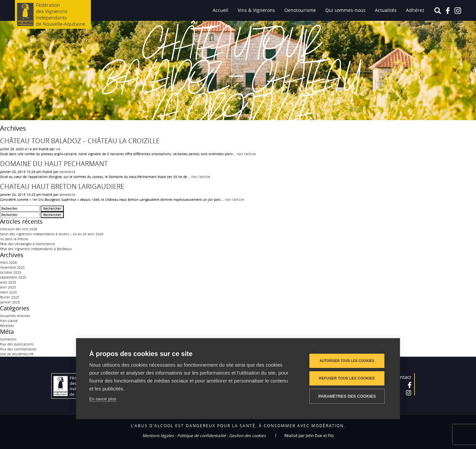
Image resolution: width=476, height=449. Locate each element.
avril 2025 (8, 287)
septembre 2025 (13, 277)
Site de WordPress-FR (17, 354)
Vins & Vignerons (256, 10)
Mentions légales (158, 435)
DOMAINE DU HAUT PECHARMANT (54, 164)
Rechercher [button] (52, 209)
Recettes (7, 326)
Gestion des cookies (247, 435)
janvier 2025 (10, 302)
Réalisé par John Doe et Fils (309, 435)
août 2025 (8, 282)
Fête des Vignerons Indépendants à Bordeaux (36, 249)
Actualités (386, 10)
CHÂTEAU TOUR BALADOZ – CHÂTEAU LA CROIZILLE (80, 141)
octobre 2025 (11, 272)
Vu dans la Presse (14, 239)
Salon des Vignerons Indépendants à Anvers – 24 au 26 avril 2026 (52, 234)
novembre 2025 (12, 268)
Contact (403, 377)
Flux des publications (17, 344)
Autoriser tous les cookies (347, 361)
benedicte (67, 172)
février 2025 (10, 297)
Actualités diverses (15, 316)
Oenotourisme (300, 10)
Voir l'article (246, 154)
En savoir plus (103, 399)
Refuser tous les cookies (347, 378)
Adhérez (415, 10)
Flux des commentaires (18, 349)
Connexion (8, 339)
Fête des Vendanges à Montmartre (27, 244)
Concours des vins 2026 (19, 229)
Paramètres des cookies (347, 396)
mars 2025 (8, 292)
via (58, 149)
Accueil (220, 10)
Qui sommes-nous (345, 10)
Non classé (9, 321)
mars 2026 (8, 263)
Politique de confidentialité (201, 435)
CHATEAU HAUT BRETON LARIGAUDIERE (62, 186)
